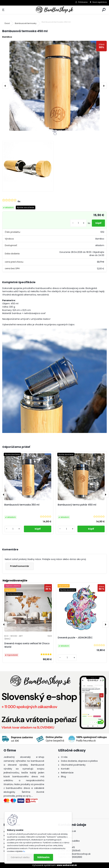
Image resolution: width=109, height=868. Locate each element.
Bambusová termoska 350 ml (22, 505)
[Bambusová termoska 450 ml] (54, 86)
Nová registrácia (100, 2)
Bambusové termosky (26, 23)
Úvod (7, 23)
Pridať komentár (20, 566)
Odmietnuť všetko (20, 857)
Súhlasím (43, 857)
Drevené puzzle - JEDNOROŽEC (75, 638)
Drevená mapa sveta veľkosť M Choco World (27, 645)
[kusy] (78, 223)
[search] (104, 10)
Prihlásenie (83, 2)
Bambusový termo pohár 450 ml (77, 505)
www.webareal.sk (67, 865)
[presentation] (5, 86)
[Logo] (54, 10)
